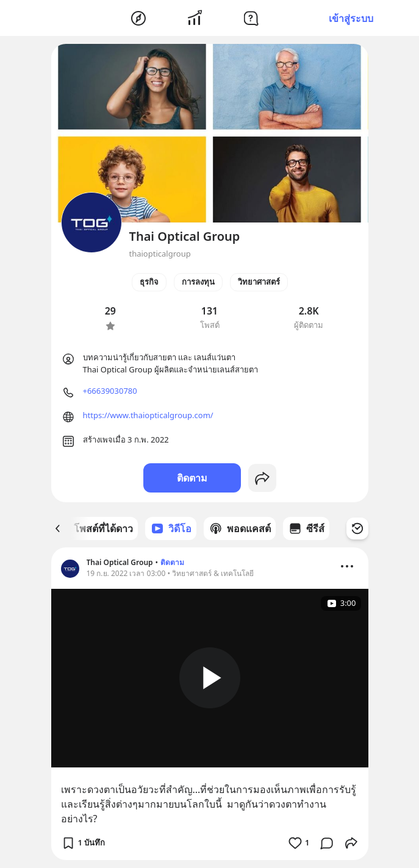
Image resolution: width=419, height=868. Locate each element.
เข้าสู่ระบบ (351, 18)
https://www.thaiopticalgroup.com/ (148, 415)
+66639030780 (110, 391)
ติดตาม (192, 478)
